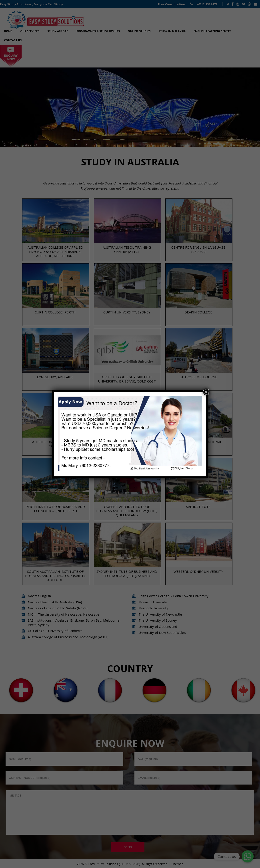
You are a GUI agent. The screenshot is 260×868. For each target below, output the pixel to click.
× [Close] (206, 392)
